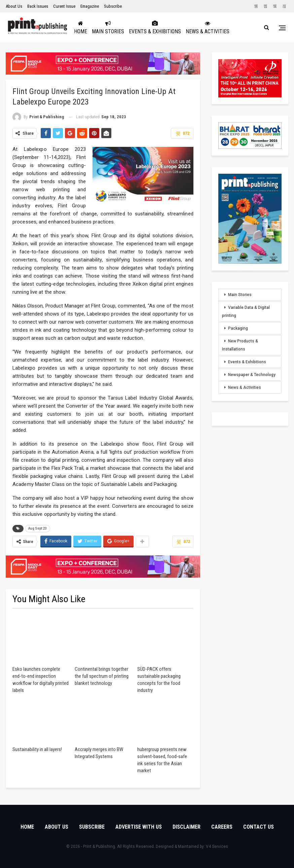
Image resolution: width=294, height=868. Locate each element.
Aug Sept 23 (38, 528)
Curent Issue (64, 6)
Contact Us (259, 827)
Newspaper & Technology (252, 375)
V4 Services (217, 846)
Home (93, 28)
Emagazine (90, 6)
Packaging (238, 328)
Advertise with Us (139, 827)
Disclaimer (187, 827)
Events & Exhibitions (167, 28)
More (253, 28)
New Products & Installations (240, 345)
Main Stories (120, 28)
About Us (14, 6)
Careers (222, 827)
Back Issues (38, 6)
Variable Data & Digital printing (246, 312)
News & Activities (220, 28)
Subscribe (113, 6)
